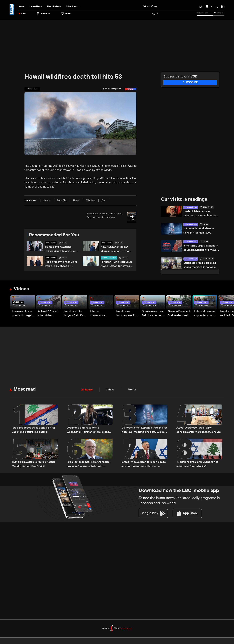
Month (132, 390)
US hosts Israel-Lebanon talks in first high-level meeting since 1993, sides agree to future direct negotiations (200, 231)
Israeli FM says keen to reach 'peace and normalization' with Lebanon (144, 465)
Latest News (36, 6)
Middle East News (109, 258)
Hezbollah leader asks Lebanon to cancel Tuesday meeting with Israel (200, 214)
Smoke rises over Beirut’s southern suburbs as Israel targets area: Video (153, 314)
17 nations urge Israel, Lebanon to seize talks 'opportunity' (197, 465)
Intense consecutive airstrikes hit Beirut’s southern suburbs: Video (101, 314)
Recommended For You (55, 235)
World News (51, 243)
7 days (110, 390)
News (21, 6)
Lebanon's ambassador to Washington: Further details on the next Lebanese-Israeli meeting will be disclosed (89, 431)
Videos (22, 289)
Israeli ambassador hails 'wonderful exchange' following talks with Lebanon (88, 465)
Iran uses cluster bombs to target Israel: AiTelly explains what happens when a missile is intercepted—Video (22, 314)
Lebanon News (191, 208)
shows (66, 14)
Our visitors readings (185, 200)
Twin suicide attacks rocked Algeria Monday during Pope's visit (34, 465)
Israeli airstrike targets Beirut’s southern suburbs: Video (75, 314)
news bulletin (54, 6)
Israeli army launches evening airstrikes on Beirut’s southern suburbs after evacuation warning (127, 314)
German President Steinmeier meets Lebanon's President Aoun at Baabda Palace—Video (179, 314)
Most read (25, 390)
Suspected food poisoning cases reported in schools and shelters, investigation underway (200, 266)
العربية (155, 14)
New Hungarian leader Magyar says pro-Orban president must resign (115, 250)
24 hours (87, 390)
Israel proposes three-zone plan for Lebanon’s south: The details (34, 430)
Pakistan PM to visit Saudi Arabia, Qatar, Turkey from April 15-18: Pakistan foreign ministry (116, 265)
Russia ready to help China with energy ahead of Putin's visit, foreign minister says (61, 265)
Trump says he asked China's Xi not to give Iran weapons (60, 250)
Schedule (43, 14)
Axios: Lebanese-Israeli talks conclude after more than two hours (199, 430)
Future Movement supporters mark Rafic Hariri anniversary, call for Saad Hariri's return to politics (205, 314)
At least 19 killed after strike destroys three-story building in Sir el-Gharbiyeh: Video (48, 314)
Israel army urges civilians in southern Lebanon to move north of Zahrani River (201, 248)
